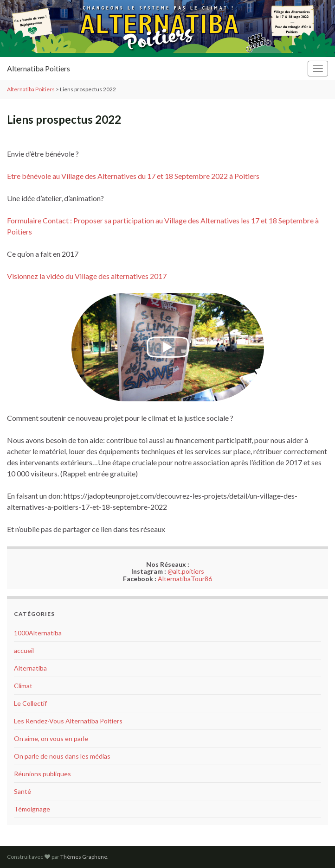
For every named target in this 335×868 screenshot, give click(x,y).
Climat (23, 686)
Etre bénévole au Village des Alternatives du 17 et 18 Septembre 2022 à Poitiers (133, 176)
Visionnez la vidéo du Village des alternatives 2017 (87, 276)
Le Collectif (30, 703)
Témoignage (32, 809)
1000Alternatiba (38, 633)
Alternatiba (30, 668)
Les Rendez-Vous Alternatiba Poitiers (68, 721)
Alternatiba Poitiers (39, 68)
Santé (23, 791)
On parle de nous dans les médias (62, 756)
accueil (24, 650)
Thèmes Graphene (84, 857)
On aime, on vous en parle (51, 738)
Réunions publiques (42, 774)
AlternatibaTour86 (185, 579)
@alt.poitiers (186, 571)
